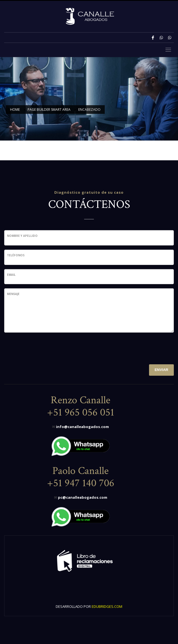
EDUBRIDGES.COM (107, 606)
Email (11, 275)
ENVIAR (161, 370)
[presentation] (47, 348)
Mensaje (13, 294)
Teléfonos (16, 255)
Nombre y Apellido (22, 236)
